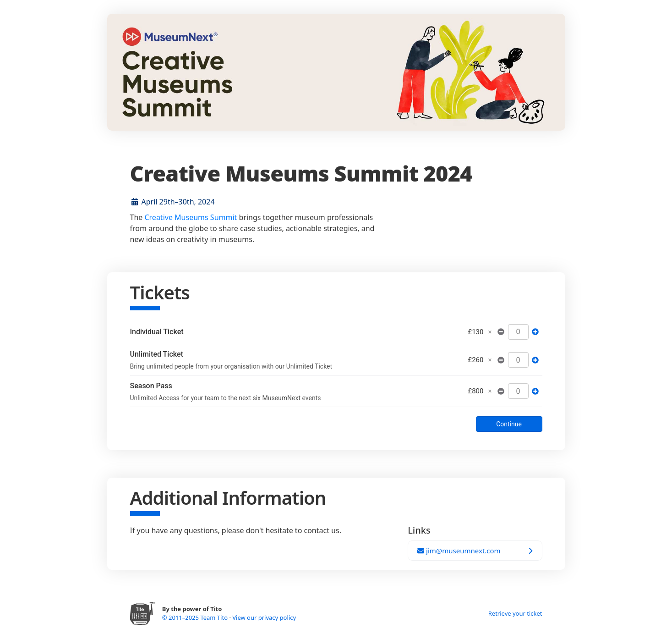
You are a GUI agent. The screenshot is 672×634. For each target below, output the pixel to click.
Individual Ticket (157, 332)
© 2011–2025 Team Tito (196, 617)
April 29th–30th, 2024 (178, 202)
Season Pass (151, 386)
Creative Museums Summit (191, 217)
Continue (509, 424)
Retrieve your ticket (515, 613)
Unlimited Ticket (157, 354)
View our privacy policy (264, 617)
